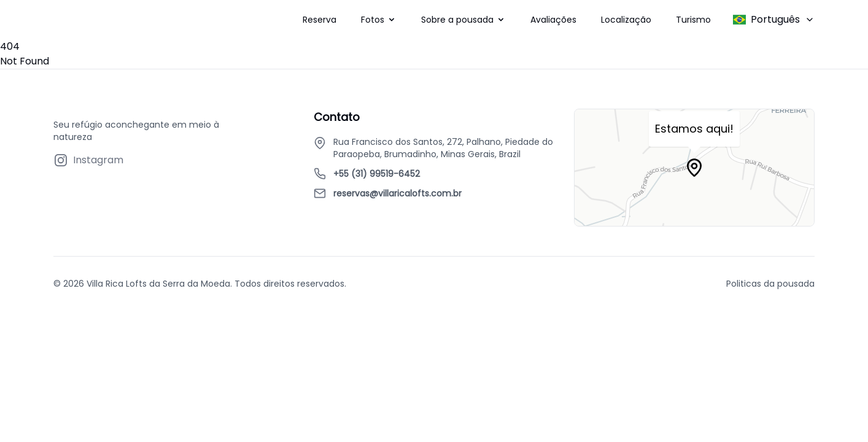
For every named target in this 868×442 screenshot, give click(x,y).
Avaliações (553, 20)
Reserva (320, 20)
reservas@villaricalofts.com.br (397, 193)
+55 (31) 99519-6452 (377, 174)
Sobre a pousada (457, 20)
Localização (626, 20)
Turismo (693, 20)
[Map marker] (694, 168)
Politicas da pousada (770, 284)
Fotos (373, 20)
